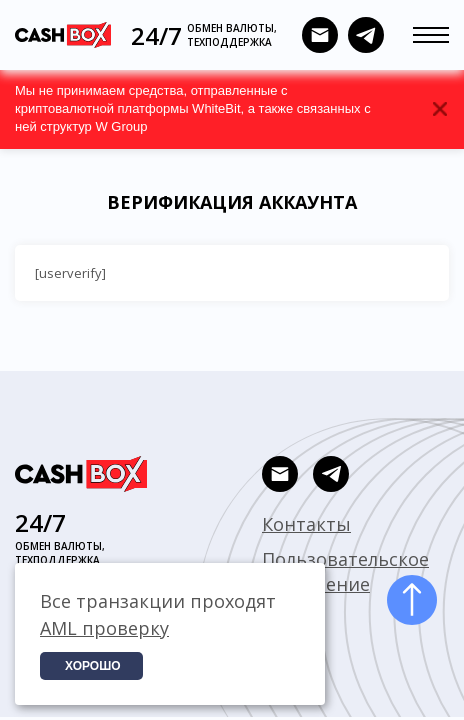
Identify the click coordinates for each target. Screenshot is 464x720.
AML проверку (104, 628)
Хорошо (93, 666)
